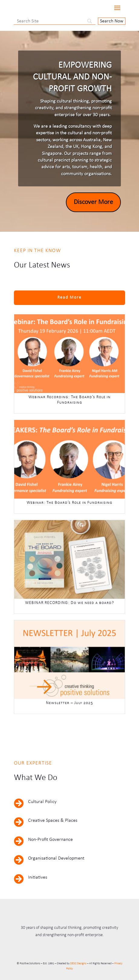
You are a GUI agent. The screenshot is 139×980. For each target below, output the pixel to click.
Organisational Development (56, 858)
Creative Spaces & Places (53, 821)
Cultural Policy (42, 802)
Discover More (93, 202)
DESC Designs (79, 964)
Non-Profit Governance (50, 840)
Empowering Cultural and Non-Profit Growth (72, 77)
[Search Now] (112, 21)
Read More (69, 298)
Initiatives (38, 877)
